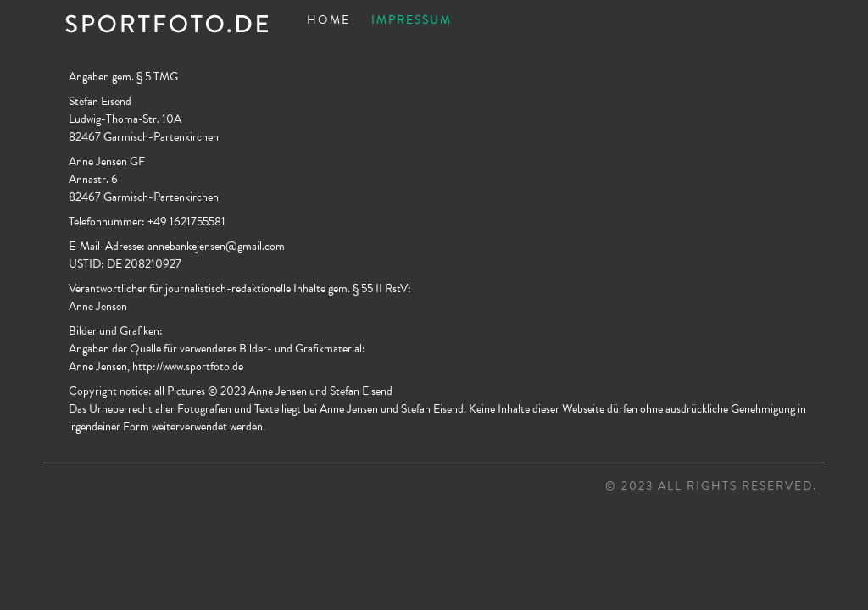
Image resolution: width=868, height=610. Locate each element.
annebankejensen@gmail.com (216, 246)
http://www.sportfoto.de (188, 366)
